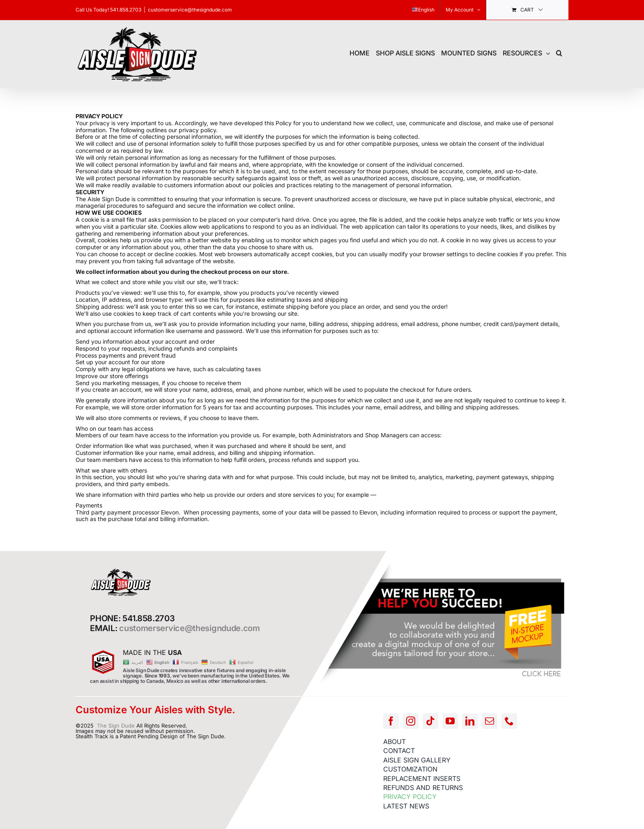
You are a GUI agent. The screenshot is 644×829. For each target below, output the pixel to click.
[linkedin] (470, 721)
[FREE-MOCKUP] (443, 565)
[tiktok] (430, 721)
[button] (559, 52)
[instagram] (411, 721)
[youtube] (450, 721)
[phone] (509, 721)
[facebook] (391, 721)
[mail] (490, 721)
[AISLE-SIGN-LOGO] (121, 570)
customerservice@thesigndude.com (190, 10)
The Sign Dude (116, 726)
